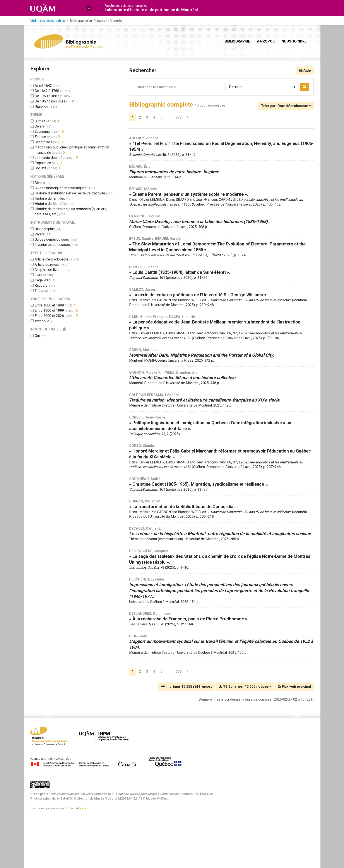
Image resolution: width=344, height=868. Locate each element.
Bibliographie (237, 41)
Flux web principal (294, 687)
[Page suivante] (188, 117)
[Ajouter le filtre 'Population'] (43, 163)
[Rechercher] (305, 87)
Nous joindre (294, 41)
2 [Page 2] (140, 117)
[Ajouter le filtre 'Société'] (41, 168)
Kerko (84, 808)
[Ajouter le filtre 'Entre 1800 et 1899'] (49, 305)
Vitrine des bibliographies (48, 21)
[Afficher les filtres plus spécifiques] (58, 121)
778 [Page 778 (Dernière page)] (179, 117)
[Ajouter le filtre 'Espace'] (40, 137)
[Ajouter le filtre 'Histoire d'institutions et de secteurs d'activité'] (70, 193)
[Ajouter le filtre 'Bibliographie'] (45, 229)
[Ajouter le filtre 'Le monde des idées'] (50, 158)
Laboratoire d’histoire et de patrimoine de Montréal (151, 10)
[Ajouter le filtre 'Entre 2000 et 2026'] (49, 316)
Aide (305, 71)
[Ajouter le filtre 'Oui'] (37, 336)
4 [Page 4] (154, 117)
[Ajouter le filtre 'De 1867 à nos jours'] (50, 101)
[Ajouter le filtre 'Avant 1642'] (43, 86)
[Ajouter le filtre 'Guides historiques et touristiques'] (61, 188)
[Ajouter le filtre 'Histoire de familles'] (50, 198)
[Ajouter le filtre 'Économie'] (42, 132)
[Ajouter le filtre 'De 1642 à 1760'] (47, 91)
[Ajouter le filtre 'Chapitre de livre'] (47, 270)
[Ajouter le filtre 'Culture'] (40, 121)
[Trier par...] (286, 106)
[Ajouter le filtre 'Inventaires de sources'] (52, 245)
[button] (89, 9)
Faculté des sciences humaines (126, 6)
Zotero (70, 808)
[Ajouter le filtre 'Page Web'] (43, 280)
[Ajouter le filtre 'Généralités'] (43, 142)
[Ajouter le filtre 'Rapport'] (41, 285)
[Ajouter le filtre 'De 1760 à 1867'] (47, 96)
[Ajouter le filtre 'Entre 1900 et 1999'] (49, 311)
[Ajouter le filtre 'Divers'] (40, 126)
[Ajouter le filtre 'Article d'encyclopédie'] (52, 259)
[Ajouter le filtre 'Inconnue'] (42, 321)
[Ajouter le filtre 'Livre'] (39, 275)
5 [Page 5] (162, 117)
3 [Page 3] (147, 117)
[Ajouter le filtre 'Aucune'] (40, 106)
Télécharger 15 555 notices (244, 687)
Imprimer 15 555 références (187, 687)
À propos (266, 41)
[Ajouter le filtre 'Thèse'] (39, 291)
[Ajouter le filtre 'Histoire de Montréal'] (50, 204)
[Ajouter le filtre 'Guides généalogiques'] (52, 239)
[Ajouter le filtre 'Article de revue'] (47, 265)
